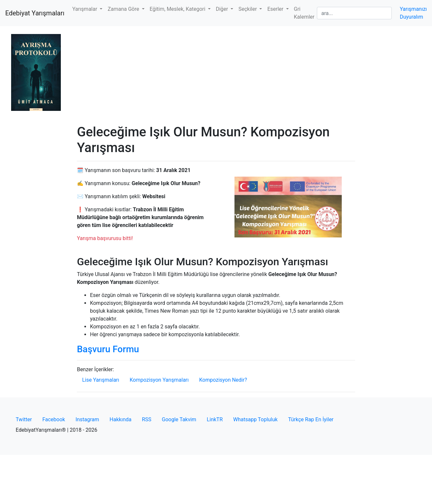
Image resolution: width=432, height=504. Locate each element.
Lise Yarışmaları (101, 380)
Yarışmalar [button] (85, 9)
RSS (147, 419)
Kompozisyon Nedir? (223, 380)
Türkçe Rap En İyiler (311, 419)
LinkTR (215, 419)
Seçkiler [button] (248, 9)
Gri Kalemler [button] (304, 13)
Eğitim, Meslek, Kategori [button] (178, 9)
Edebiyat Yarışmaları (35, 13)
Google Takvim (179, 419)
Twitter (24, 419)
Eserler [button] (276, 9)
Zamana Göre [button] (124, 9)
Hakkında (121, 419)
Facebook (53, 419)
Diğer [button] (223, 9)
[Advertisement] (216, 75)
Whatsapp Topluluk (255, 419)
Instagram (87, 419)
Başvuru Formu (108, 349)
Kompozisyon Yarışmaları (159, 380)
